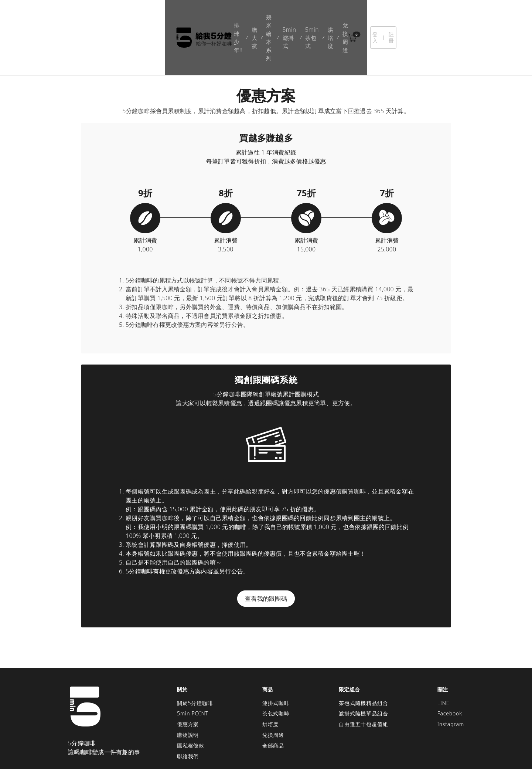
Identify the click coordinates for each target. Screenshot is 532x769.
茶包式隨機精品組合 (363, 664)
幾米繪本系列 (223, 18)
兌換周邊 (362, 18)
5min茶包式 (302, 18)
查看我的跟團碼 (266, 560)
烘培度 (334, 18)
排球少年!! (159, 18)
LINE (444, 664)
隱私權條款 (191, 707)
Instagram (451, 686)
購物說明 (188, 696)
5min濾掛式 (263, 18)
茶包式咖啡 (276, 675)
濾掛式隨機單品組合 (363, 675)
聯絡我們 (188, 717)
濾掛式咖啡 (276, 664)
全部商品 (273, 707)
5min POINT (193, 675)
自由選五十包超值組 (363, 686)
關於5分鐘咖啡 (195, 664)
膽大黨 (189, 18)
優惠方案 (188, 686)
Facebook (450, 675)
